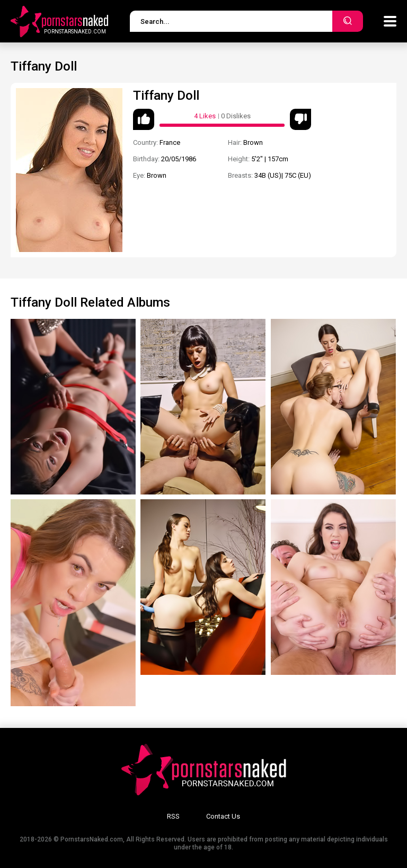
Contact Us (223, 816)
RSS (173, 816)
